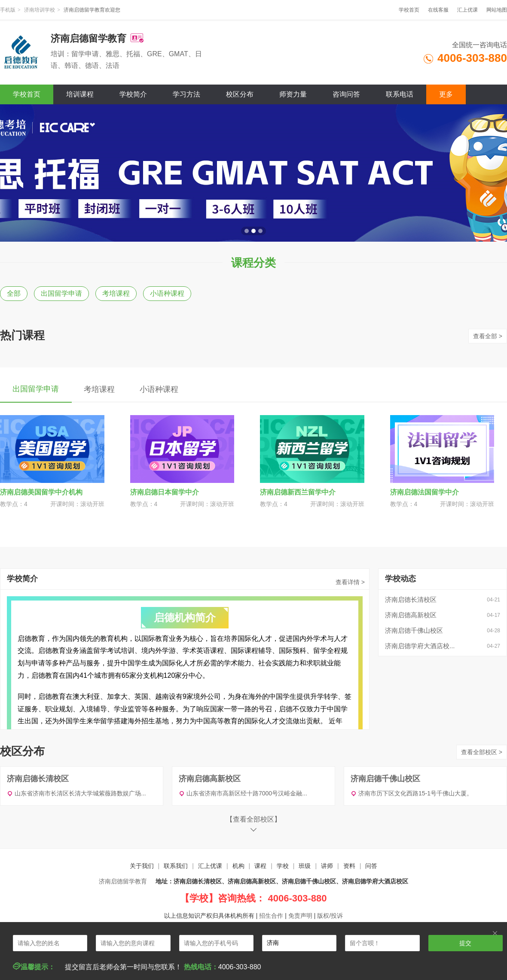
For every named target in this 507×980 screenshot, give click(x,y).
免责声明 (300, 916)
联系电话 (400, 94)
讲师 (327, 866)
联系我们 (176, 866)
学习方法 (186, 94)
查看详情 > (350, 582)
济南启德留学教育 (123, 881)
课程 (260, 866)
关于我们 (142, 866)
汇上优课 (467, 10)
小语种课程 (167, 293)
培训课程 (80, 94)
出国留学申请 (61, 293)
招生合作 (271, 916)
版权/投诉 (330, 916)
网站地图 (497, 10)
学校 (283, 866)
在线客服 (438, 10)
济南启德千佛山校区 (414, 630)
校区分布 (240, 94)
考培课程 (116, 293)
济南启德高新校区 (411, 615)
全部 (14, 293)
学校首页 (409, 10)
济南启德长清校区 (411, 599)
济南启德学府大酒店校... (420, 646)
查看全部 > (488, 336)
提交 (465, 943)
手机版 (8, 10)
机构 (238, 866)
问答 (371, 866)
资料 (349, 866)
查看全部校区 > (482, 752)
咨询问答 (346, 94)
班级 (305, 866)
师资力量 (293, 94)
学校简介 (133, 94)
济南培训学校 (40, 10)
